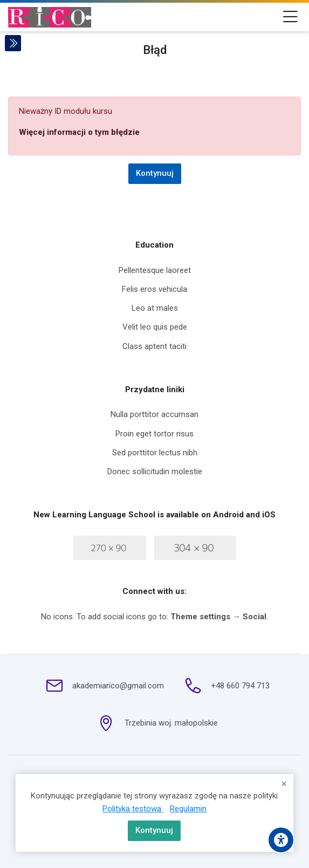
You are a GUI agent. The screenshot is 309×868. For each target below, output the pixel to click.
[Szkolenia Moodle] (50, 17)
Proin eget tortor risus (154, 434)
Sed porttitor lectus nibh (155, 453)
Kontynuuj (154, 830)
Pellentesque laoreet (155, 270)
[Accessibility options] (281, 840)
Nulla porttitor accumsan (154, 414)
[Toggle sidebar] (13, 43)
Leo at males (155, 308)
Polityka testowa (133, 809)
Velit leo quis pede (155, 327)
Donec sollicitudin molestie (155, 471)
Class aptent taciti (154, 346)
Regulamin (188, 809)
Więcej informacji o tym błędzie (79, 132)
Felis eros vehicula (154, 289)
